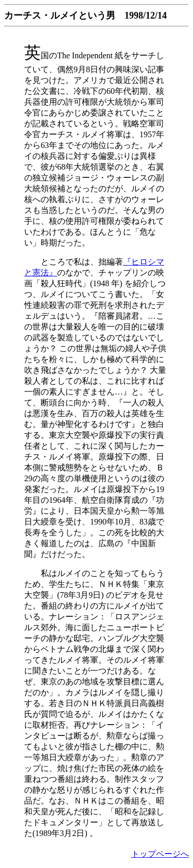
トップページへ (160, 854)
